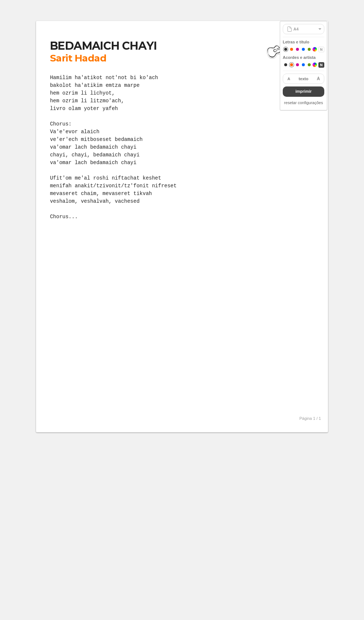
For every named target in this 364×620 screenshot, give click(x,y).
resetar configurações (304, 103)
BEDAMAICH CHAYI (103, 46)
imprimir (303, 91)
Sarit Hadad (78, 58)
